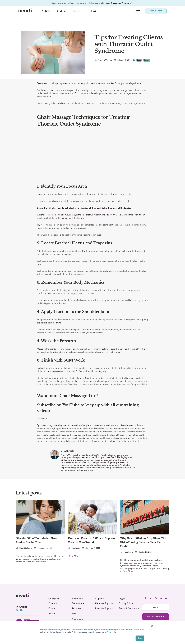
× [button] (152, 626)
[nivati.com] (23, 596)
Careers (53, 603)
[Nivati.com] (26, 11)
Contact (53, 609)
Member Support (104, 603)
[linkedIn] (161, 598)
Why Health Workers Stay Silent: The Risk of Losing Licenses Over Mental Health (143, 542)
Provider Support (104, 609)
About (93, 11)
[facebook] (145, 598)
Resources (77, 609)
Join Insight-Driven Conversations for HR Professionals (78, 3)
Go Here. (21, 610)
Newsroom (78, 619)
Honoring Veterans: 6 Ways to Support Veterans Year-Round (91, 540)
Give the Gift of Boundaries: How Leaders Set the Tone (36, 540)
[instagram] (156, 598)
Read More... (42, 562)
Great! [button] (140, 638)
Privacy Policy (112, 632)
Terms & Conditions (129, 609)
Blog (74, 614)
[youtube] (166, 598)
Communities (79, 603)
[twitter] (151, 598)
